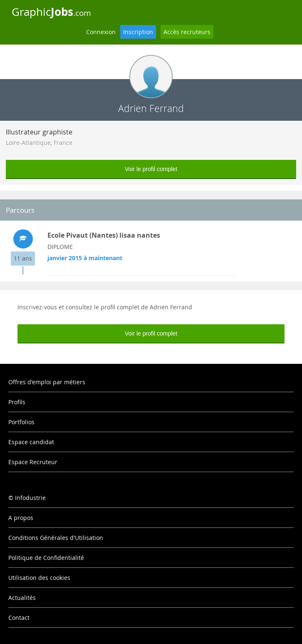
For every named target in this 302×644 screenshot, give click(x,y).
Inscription (138, 32)
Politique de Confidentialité (46, 558)
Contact (19, 618)
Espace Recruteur (33, 462)
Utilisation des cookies (39, 578)
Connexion (101, 32)
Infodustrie (30, 498)
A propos (21, 518)
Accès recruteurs (187, 32)
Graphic (51, 12)
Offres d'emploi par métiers (47, 382)
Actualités (22, 598)
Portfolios (21, 422)
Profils (17, 402)
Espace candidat (31, 442)
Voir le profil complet (151, 169)
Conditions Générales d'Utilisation (56, 538)
